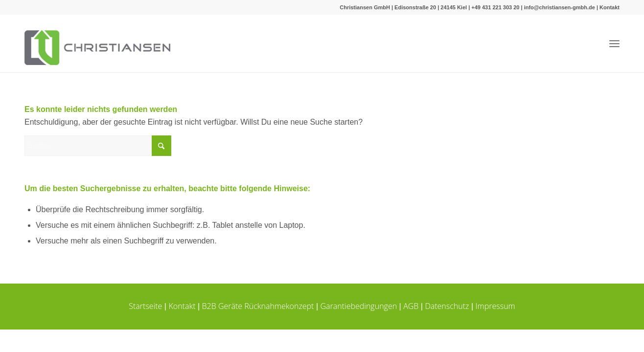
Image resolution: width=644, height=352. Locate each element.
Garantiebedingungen (359, 306)
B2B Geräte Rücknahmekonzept (258, 306)
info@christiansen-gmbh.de (560, 7)
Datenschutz (447, 306)
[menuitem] (614, 44)
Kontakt (609, 7)
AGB (411, 306)
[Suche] (98, 146)
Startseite (145, 306)
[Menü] (614, 44)
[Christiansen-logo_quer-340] (97, 44)
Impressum (495, 306)
